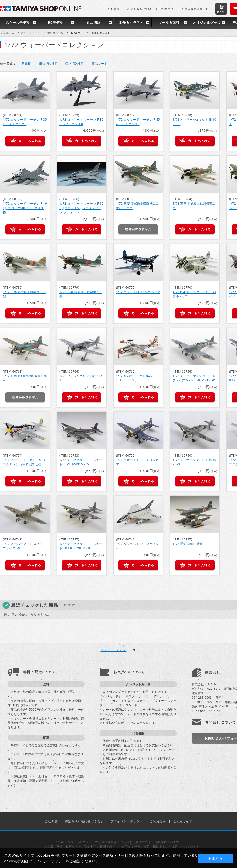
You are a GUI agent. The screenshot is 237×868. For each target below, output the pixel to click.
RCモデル (55, 23)
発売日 (27, 63)
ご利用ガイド (168, 9)
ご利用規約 (158, 821)
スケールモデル (18, 23)
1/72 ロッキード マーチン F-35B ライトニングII (81, 122)
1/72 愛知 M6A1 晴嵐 (188, 544)
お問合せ (117, 9)
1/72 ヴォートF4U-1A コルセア (138, 292)
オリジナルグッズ (207, 23)
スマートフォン (113, 650)
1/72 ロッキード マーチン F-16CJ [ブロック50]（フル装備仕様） (25, 208)
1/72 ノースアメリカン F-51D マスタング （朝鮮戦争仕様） (24, 462)
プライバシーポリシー (127, 821)
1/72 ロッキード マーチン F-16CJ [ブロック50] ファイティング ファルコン (81, 208)
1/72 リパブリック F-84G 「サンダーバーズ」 (138, 378)
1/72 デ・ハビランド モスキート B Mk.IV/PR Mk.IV (81, 462)
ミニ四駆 (93, 23)
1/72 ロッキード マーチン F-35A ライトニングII (138, 122)
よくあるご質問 (141, 9)
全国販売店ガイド (197, 9)
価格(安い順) (49, 63)
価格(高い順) (75, 63)
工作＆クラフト (131, 23)
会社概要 (51, 821)
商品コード (100, 63)
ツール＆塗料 (169, 23)
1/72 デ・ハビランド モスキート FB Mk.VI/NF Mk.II (81, 546)
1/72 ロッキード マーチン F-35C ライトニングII (25, 122)
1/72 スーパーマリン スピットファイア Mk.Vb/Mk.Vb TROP (194, 378)
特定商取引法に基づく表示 (84, 821)
